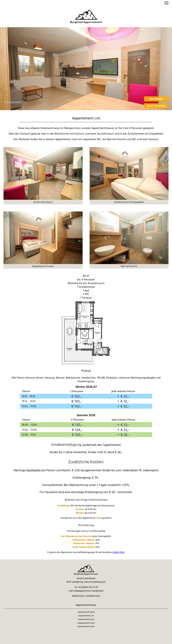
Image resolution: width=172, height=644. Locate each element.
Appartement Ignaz (86, 612)
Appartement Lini (86, 616)
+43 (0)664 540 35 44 (88, 587)
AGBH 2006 (118, 552)
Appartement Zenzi (86, 623)
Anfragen (156, 99)
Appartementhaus (86, 605)
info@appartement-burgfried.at (88, 591)
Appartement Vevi (86, 619)
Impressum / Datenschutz (86, 596)
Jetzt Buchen (156, 106)
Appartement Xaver (86, 626)
